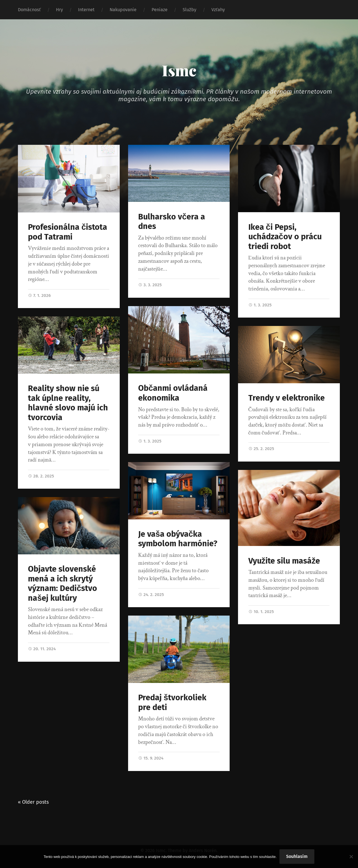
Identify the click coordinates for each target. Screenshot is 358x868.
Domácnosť (29, 10)
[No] (351, 857)
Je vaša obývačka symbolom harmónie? (178, 539)
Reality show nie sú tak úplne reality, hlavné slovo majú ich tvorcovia (68, 403)
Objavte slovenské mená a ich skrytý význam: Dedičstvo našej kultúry (63, 584)
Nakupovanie (123, 10)
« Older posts (33, 802)
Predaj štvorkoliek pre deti (172, 703)
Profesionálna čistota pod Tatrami (68, 232)
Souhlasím (297, 856)
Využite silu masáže (284, 561)
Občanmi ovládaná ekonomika (173, 393)
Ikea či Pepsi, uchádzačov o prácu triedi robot (285, 237)
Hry (59, 10)
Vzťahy (218, 10)
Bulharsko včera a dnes (172, 222)
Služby (189, 10)
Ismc (179, 70)
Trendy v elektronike (287, 398)
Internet (86, 10)
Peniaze (160, 10)
